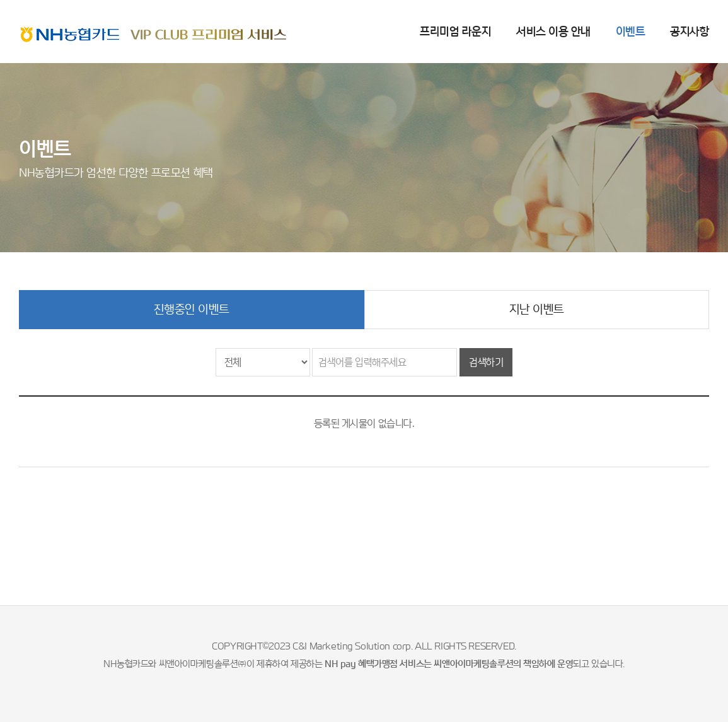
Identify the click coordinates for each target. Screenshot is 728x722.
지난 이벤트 (537, 309)
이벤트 (630, 31)
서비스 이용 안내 (553, 31)
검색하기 (486, 362)
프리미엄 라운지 (455, 31)
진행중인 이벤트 (192, 309)
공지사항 (690, 31)
